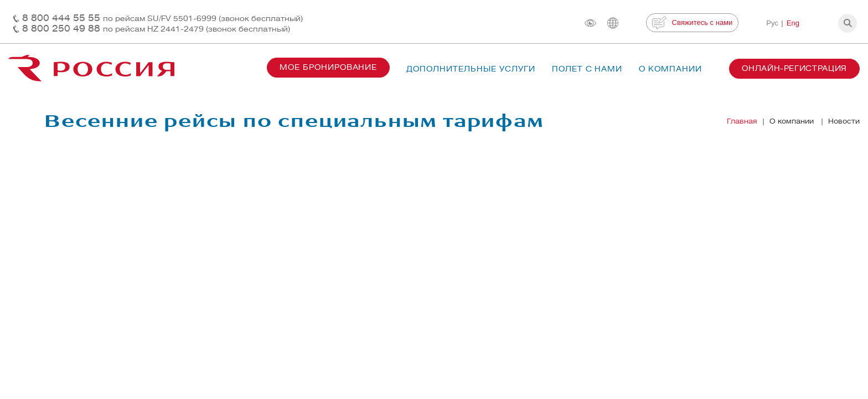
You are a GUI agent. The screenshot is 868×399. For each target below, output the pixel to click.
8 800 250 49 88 (156, 29)
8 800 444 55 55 (162, 18)
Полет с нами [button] (587, 69)
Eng (793, 23)
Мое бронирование (328, 67)
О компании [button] (670, 69)
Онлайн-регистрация (794, 68)
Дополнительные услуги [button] (471, 69)
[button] (848, 23)
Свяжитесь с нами (692, 23)
